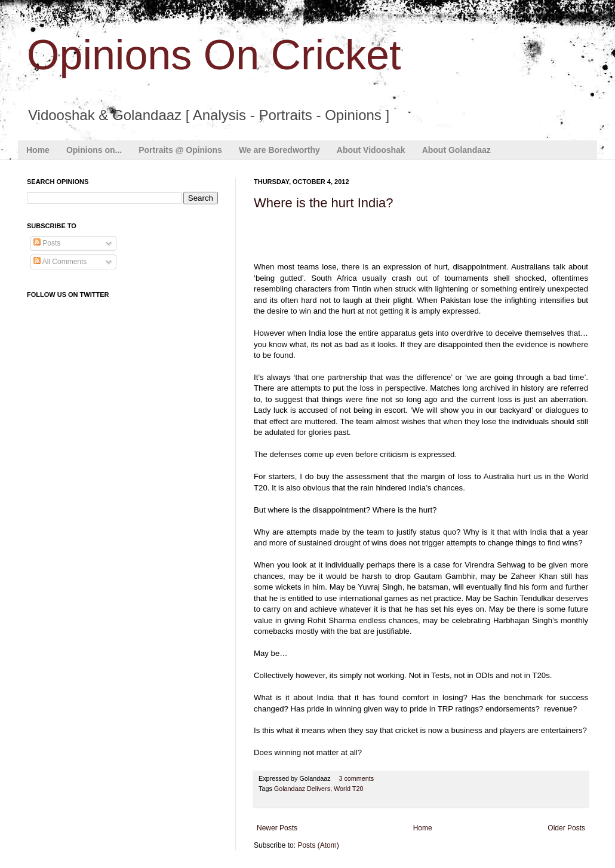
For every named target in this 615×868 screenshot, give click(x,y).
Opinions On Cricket (214, 55)
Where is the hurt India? (324, 203)
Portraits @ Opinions (180, 150)
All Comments (60, 262)
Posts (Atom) (318, 845)
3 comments (356, 778)
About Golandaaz (456, 150)
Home (38, 150)
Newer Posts (277, 828)
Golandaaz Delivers (302, 789)
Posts (47, 243)
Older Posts (566, 828)
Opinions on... (94, 150)
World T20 (348, 789)
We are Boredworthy (279, 150)
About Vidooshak (371, 150)
